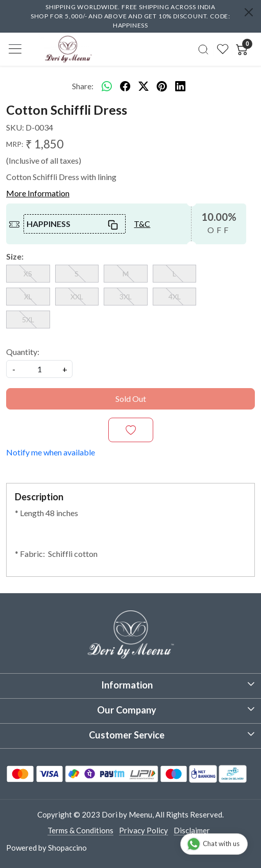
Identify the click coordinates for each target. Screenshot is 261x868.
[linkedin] (180, 86)
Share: (83, 86)
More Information (38, 193)
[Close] (249, 12)
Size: (15, 256)
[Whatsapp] (107, 86)
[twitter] (144, 86)
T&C (142, 224)
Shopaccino (67, 848)
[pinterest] (162, 86)
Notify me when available (51, 452)
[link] (204, 49)
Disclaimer (192, 830)
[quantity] (39, 369)
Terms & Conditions (80, 830)
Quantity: (23, 352)
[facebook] (125, 86)
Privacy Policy (144, 830)
